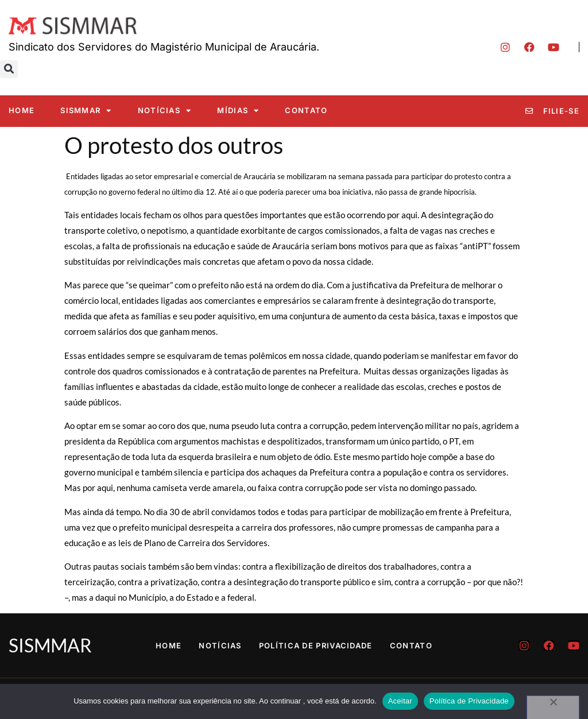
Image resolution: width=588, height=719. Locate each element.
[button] (9, 69)
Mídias (238, 111)
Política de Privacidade (316, 645)
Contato (306, 110)
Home (22, 110)
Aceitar (400, 701)
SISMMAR (86, 111)
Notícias (165, 111)
